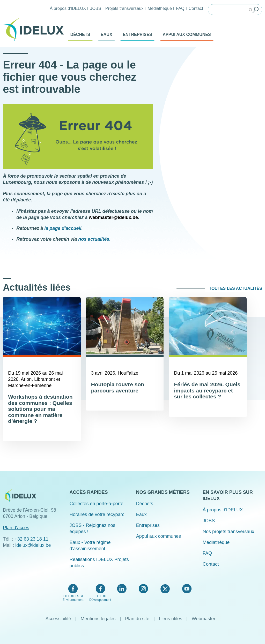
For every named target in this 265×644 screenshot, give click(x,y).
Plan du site (137, 619)
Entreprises (138, 35)
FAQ (180, 8)
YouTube (187, 589)
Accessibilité (58, 619)
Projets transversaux (124, 8)
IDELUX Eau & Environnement (73, 598)
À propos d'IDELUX (68, 8)
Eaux (106, 35)
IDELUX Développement (100, 598)
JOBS (95, 8)
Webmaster (204, 619)
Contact (196, 8)
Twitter (165, 589)
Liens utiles (171, 619)
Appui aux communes (187, 35)
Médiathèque (160, 8)
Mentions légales (98, 619)
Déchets (80, 35)
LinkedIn (122, 589)
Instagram (143, 589)
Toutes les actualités (235, 288)
